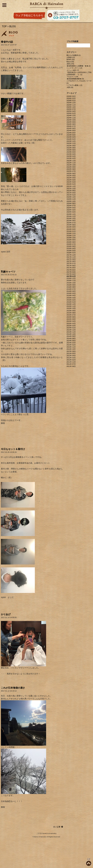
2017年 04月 (71, 270)
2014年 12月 (71, 330)
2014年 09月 (71, 336)
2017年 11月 (71, 257)
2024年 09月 (71, 122)
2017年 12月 (71, 255)
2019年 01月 (71, 231)
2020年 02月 (71, 212)
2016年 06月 (71, 291)
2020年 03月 (71, 210)
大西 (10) (70, 87)
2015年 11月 (71, 306)
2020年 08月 (71, 203)
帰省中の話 (7, 42)
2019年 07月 (71, 223)
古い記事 (58, 827)
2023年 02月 (71, 158)
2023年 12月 (71, 141)
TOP (4, 26)
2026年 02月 (71, 98)
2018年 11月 (71, 236)
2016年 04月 (71, 295)
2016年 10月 (71, 283)
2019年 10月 (71, 218)
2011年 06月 (71, 366)
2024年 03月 (71, 135)
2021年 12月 (71, 186)
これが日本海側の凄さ (13, 688)
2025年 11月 (71, 105)
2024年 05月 (71, 130)
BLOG (13, 26)
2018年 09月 (71, 240)
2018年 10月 (71, 238)
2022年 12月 (71, 161)
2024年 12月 (71, 116)
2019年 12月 (71, 214)
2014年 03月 (71, 343)
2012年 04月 (71, 356)
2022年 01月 (71, 184)
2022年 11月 (71, 163)
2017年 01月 (71, 276)
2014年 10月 (71, 334)
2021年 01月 (71, 195)
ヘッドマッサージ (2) (74, 68)
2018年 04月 (71, 248)
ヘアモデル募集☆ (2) (74, 85)
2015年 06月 (71, 317)
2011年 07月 (71, 364)
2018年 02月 (71, 253)
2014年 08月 (71, 338)
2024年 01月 (71, 139)
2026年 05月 (71, 96)
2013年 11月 (71, 347)
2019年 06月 (71, 225)
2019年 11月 (71, 216)
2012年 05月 (71, 353)
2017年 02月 (71, 274)
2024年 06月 (71, 128)
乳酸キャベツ (8, 272)
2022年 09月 (71, 167)
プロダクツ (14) (72, 77)
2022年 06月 (71, 173)
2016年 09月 (71, 285)
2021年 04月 (71, 193)
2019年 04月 (71, 227)
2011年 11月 (71, 362)
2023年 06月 (71, 150)
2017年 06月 (71, 266)
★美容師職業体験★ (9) (75, 79)
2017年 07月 (71, 263)
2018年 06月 (71, 246)
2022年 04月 (71, 178)
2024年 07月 (71, 126)
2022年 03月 (71, 180)
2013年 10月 (71, 349)
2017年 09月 (71, 259)
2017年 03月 (71, 272)
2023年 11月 (71, 143)
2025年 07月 (71, 109)
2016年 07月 (71, 289)
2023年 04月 (71, 154)
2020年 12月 (71, 197)
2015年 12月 (71, 304)
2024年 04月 (71, 133)
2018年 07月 (71, 244)
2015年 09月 (71, 311)
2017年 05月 (71, 268)
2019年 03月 (71, 229)
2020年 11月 (71, 199)
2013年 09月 (71, 351)
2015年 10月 (71, 308)
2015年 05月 (71, 319)
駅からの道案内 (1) (74, 55)
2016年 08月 (71, 287)
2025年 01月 (71, 113)
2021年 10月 (71, 188)
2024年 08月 (71, 124)
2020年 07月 (71, 206)
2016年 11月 (71, 281)
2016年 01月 (71, 302)
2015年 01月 (71, 328)
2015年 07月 (71, 315)
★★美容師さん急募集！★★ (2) (79, 66)
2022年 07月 (71, 171)
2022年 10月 (71, 165)
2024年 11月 (71, 118)
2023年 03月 (71, 156)
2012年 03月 (71, 358)
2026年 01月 (71, 101)
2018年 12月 (71, 233)
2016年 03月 (71, 298)
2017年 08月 (71, 261)
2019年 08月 (71, 221)
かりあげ (6, 614)
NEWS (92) (71, 59)
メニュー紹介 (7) (73, 70)
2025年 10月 (71, 107)
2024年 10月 (71, 120)
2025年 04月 (71, 111)
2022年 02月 (71, 182)
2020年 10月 (71, 201)
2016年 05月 (71, 293)
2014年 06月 (71, 341)
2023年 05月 (71, 152)
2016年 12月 (71, 278)
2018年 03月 (71, 251)
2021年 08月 (71, 191)
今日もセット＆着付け (13, 449)
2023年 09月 (71, 146)
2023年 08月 (71, 148)
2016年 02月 (71, 300)
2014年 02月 (71, 345)
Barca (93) (70, 62)
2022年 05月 (71, 176)
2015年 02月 (71, 326)
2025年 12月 (71, 103)
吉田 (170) (70, 64)
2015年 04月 (71, 321)
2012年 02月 (71, 360)
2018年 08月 (71, 242)
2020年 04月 (71, 208)
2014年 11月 (71, 332)
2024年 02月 (71, 137)
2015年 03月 (71, 323)
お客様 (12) (71, 57)
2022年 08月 (71, 169)
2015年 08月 (71, 313)
